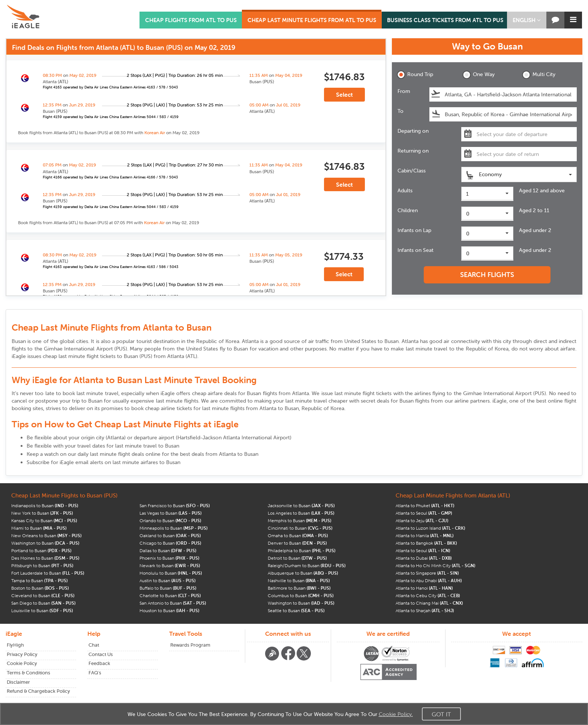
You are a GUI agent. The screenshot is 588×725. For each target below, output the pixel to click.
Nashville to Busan (299, 580)
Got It (441, 714)
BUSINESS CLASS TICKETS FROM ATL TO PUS (445, 20)
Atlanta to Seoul (424, 513)
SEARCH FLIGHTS (487, 275)
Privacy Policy (22, 654)
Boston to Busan (40, 588)
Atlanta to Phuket (425, 506)
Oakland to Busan (170, 536)
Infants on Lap (414, 230)
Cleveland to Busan (43, 595)
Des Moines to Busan (45, 558)
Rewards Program (190, 645)
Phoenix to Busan (169, 558)
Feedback (99, 663)
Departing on (413, 131)
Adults (405, 190)
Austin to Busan (167, 580)
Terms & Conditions (28, 673)
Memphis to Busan (299, 521)
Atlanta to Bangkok (426, 543)
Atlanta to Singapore (427, 573)
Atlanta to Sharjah (425, 610)
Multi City (539, 75)
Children (408, 210)
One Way (478, 75)
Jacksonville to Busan (301, 506)
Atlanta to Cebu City (428, 595)
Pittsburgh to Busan (42, 565)
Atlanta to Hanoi (424, 588)
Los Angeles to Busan (301, 513)
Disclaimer (18, 682)
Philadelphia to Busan (301, 550)
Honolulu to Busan (171, 573)
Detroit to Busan (297, 558)
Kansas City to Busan (44, 521)
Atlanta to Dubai (424, 558)
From (404, 91)
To (400, 111)
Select (344, 94)
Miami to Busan (39, 528)
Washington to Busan (45, 543)
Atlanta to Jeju (422, 521)
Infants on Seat (415, 250)
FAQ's (95, 673)
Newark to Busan (170, 565)
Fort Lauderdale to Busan (48, 573)
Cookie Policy (22, 663)
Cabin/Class (412, 171)
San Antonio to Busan (173, 603)
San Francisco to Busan (175, 506)
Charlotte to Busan (170, 595)
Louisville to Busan (42, 610)
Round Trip (415, 75)
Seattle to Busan (296, 610)
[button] (527, 20)
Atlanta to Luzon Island (430, 528)
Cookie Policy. (396, 714)
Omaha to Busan (298, 536)
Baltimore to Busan (299, 588)
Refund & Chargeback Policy (38, 691)
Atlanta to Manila (424, 536)
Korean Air (155, 133)
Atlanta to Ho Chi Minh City (435, 565)
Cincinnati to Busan (300, 528)
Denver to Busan (297, 543)
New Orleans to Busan (46, 536)
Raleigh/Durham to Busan (307, 565)
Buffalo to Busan (168, 588)
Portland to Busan (41, 550)
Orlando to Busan (170, 521)
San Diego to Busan (43, 603)
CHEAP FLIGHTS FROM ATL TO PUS (191, 20)
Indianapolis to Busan (45, 506)
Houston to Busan (169, 610)
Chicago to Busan (170, 543)
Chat (94, 645)
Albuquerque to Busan (303, 573)
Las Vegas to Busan (170, 513)
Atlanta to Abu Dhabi (429, 580)
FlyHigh (15, 645)
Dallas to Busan (168, 550)
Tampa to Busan (39, 580)
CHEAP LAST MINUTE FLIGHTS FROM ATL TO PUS (312, 20)
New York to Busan (42, 513)
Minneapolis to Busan (173, 528)
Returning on (413, 151)
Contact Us (101, 654)
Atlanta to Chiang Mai (429, 603)
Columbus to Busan (301, 595)
